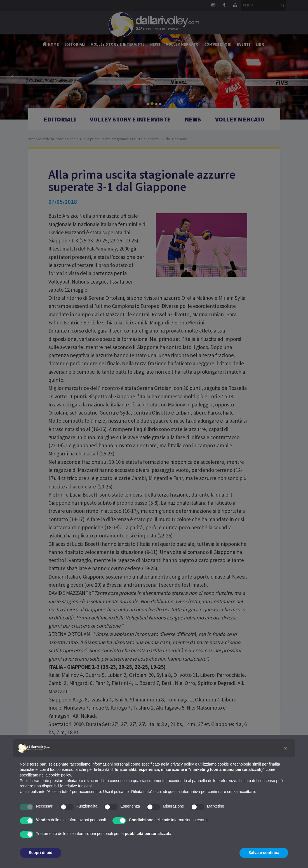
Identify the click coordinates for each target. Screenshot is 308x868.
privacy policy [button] (182, 764)
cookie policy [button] (60, 775)
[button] (286, 748)
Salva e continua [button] (264, 853)
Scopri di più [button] (41, 853)
